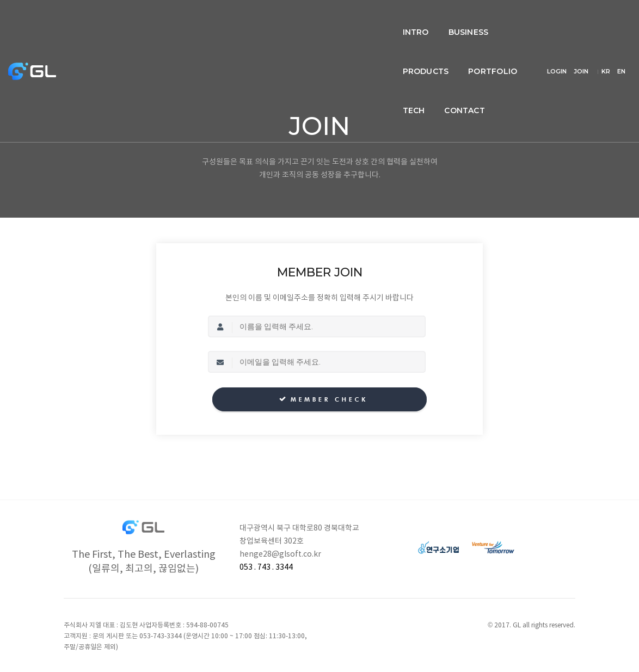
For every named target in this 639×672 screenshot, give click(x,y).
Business (224, 20)
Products (287, 20)
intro (171, 20)
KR (621, 13)
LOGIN (573, 13)
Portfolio (354, 20)
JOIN (597, 13)
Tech (409, 20)
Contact (459, 20)
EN (621, 26)
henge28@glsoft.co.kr (280, 554)
